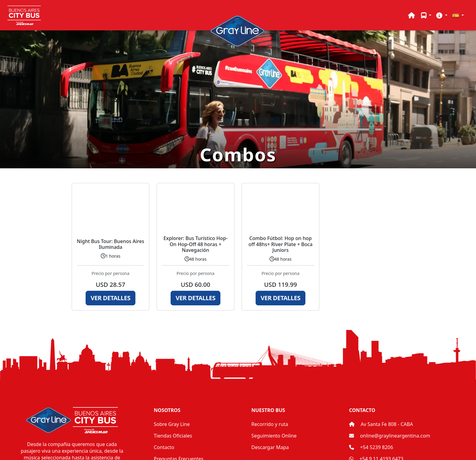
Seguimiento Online (274, 436)
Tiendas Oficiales (173, 436)
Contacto (164, 447)
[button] (426, 15)
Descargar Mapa (270, 447)
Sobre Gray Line (172, 424)
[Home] (411, 15)
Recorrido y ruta (270, 424)
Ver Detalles (111, 298)
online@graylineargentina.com (395, 436)
